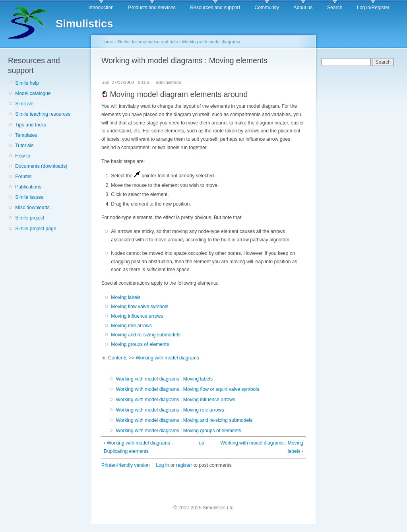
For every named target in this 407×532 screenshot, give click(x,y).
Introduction (101, 8)
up (202, 443)
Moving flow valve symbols (140, 307)
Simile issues (29, 197)
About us (303, 8)
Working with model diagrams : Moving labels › (262, 447)
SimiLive (24, 104)
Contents (118, 358)
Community (267, 8)
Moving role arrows (131, 326)
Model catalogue (33, 93)
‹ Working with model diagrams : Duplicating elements (138, 447)
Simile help (27, 83)
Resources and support (215, 8)
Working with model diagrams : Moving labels (164, 379)
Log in (162, 465)
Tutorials (24, 146)
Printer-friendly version (126, 465)
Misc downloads (32, 208)
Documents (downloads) (41, 166)
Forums (23, 177)
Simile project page (36, 229)
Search (335, 8)
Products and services (152, 8)
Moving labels (126, 297)
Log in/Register (373, 8)
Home (107, 42)
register (184, 465)
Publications (28, 187)
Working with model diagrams (211, 42)
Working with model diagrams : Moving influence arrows (175, 400)
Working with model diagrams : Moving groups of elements (178, 431)
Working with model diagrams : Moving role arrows (170, 410)
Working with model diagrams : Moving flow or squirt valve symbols (187, 389)
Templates (26, 135)
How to (23, 156)
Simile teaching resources (43, 114)
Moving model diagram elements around (174, 94)
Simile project (30, 218)
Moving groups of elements (140, 344)
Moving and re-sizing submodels (145, 335)
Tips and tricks (31, 125)
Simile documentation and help (148, 42)
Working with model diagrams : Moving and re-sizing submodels (184, 420)
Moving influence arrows (137, 316)
